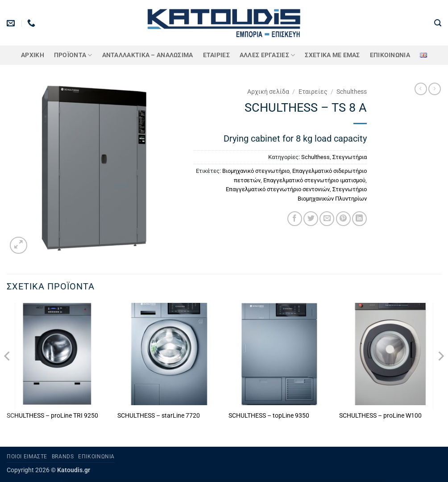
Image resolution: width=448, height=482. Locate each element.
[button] (438, 23)
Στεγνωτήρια (350, 157)
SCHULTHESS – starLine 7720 (159, 416)
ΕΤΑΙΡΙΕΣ (216, 55)
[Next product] (421, 89)
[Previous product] (435, 89)
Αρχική (33, 55)
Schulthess (352, 92)
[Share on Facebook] (295, 219)
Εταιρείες (313, 92)
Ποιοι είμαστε (27, 457)
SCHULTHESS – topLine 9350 (269, 416)
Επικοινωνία (390, 55)
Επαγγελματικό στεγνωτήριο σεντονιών (278, 189)
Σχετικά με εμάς (332, 55)
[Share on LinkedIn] (359, 219)
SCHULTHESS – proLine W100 (380, 416)
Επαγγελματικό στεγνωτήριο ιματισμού (314, 180)
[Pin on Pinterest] (343, 219)
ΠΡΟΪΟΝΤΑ (73, 55)
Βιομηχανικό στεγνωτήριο (256, 171)
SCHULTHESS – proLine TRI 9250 (52, 416)
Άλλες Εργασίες (268, 55)
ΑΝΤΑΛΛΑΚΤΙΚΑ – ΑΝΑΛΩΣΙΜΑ (148, 55)
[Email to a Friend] (327, 219)
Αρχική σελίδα (268, 92)
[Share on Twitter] (311, 219)
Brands (63, 457)
